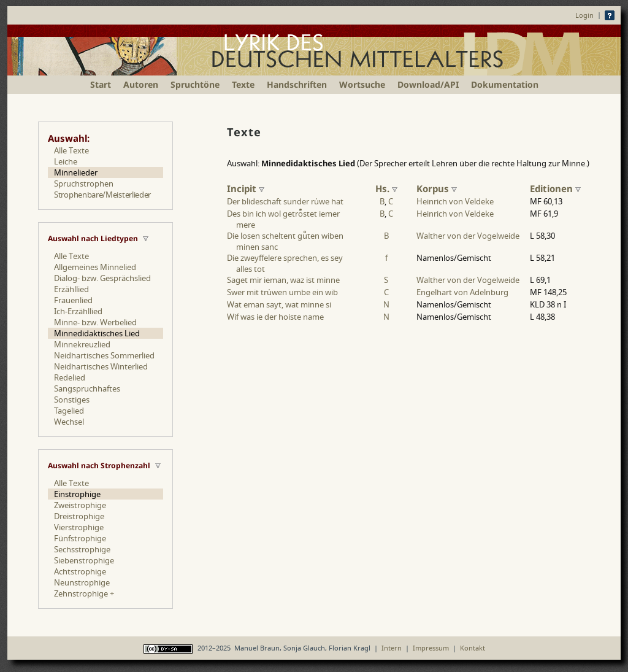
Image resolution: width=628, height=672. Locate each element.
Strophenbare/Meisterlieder (102, 195)
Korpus (437, 188)
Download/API (428, 84)
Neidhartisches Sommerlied (104, 355)
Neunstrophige (82, 582)
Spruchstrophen (84, 183)
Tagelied (69, 411)
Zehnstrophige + (84, 593)
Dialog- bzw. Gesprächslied (102, 278)
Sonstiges (72, 400)
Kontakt (473, 648)
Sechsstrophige (82, 549)
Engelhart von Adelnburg (462, 292)
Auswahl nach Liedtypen (93, 238)
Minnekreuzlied (82, 344)
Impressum (431, 648)
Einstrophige (77, 494)
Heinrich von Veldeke (455, 201)
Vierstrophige (79, 527)
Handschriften (297, 84)
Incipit (246, 188)
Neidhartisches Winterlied (101, 366)
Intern (392, 648)
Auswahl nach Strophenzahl (99, 465)
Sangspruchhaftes (87, 388)
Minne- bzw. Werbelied (95, 322)
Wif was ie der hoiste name (275, 317)
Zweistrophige (80, 505)
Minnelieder (76, 172)
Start (101, 84)
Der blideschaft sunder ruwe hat (285, 201)
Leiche (66, 161)
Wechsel (69, 422)
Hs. (386, 188)
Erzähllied (71, 289)
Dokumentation (505, 84)
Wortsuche (362, 84)
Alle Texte (71, 150)
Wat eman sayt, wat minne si (279, 304)
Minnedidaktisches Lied (97, 333)
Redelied (70, 377)
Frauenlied (73, 300)
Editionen (555, 188)
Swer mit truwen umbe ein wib (282, 292)
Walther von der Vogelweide (468, 236)
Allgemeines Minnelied (95, 267)
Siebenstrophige (84, 560)
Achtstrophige (80, 571)
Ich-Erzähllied (78, 311)
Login (584, 15)
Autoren (141, 84)
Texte (243, 84)
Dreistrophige (79, 516)
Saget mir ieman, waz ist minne (283, 280)
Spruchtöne (195, 84)
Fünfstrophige (80, 538)
